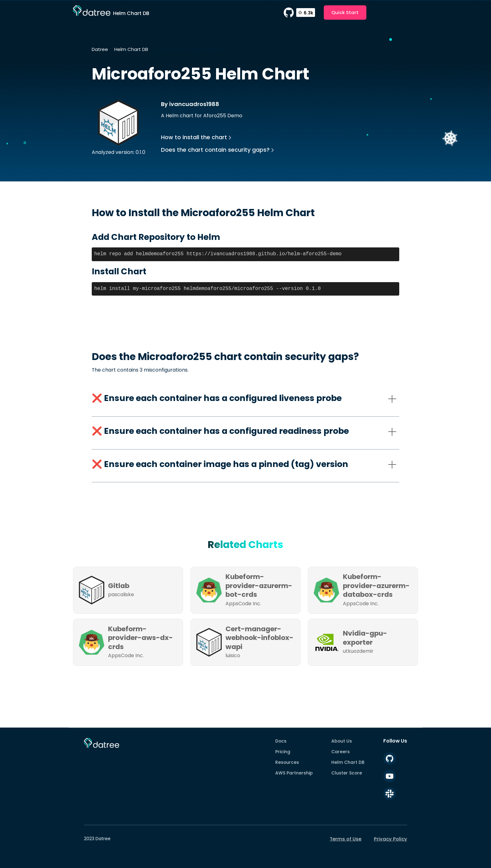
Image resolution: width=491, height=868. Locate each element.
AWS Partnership (294, 773)
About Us (342, 741)
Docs (281, 741)
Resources (287, 762)
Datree (100, 49)
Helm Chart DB (131, 49)
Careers (341, 752)
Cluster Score (347, 773)
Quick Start (345, 12)
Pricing (283, 752)
